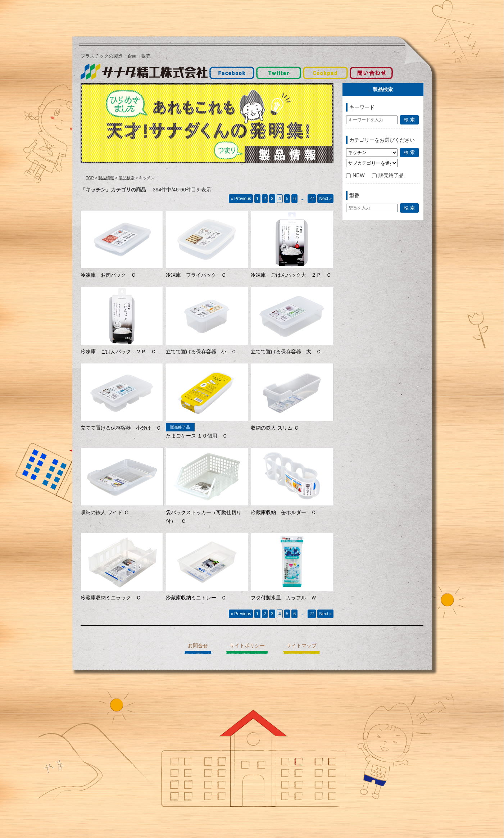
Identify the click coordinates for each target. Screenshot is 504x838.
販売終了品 (388, 175)
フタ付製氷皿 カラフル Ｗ (283, 598)
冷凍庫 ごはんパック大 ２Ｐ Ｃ (291, 275)
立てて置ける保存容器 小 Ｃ (201, 352)
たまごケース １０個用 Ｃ (197, 436)
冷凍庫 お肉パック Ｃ (108, 275)
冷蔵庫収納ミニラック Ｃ (111, 598)
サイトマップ (301, 646)
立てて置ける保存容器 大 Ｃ (286, 352)
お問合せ (198, 646)
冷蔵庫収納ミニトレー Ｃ (196, 598)
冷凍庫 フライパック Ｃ (196, 275)
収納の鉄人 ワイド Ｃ (105, 512)
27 (312, 199)
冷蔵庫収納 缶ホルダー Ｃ (283, 512)
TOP (90, 178)
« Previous (241, 199)
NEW (355, 175)
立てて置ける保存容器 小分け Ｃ (121, 428)
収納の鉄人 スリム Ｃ (275, 428)
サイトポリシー (247, 646)
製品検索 (127, 178)
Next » (325, 199)
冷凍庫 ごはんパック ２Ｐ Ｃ (118, 352)
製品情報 (106, 178)
